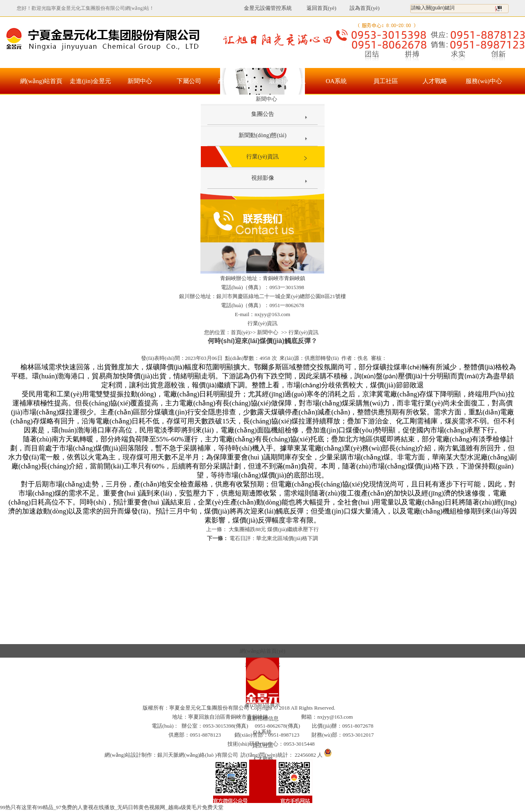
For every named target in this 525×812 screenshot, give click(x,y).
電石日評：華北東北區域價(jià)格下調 (273, 538)
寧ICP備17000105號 (359, 708)
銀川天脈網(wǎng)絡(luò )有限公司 (198, 755)
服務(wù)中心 (484, 81)
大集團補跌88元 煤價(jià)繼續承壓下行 (273, 529)
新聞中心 (140, 81)
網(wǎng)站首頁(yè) (41, 86)
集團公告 (263, 114)
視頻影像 (263, 178)
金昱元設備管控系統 (268, 8)
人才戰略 (435, 81)
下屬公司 (189, 81)
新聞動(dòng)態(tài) (262, 135)
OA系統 (336, 81)
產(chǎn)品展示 (238, 81)
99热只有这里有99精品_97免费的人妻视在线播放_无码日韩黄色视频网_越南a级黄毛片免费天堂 (112, 807)
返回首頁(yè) (317, 8)
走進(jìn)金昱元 (90, 81)
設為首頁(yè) (365, 8)
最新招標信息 (287, 81)
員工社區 (386, 81)
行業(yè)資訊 (262, 157)
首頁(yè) (240, 332)
